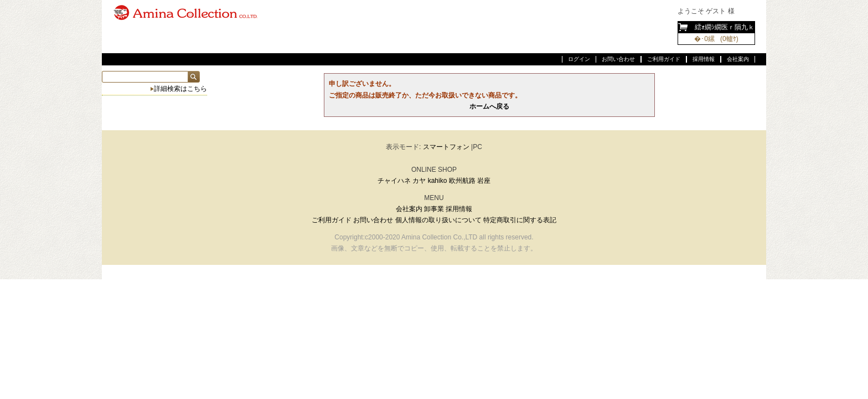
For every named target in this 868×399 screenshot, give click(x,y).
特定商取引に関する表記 (520, 220)
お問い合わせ (618, 59)
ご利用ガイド (664, 59)
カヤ (419, 181)
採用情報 (704, 59)
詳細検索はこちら (180, 89)
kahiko (438, 181)
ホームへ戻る (489, 106)
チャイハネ (394, 181)
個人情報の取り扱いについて (438, 220)
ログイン (579, 59)
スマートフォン (446, 147)
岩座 (484, 181)
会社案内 (738, 59)
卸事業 (434, 209)
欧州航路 (462, 181)
